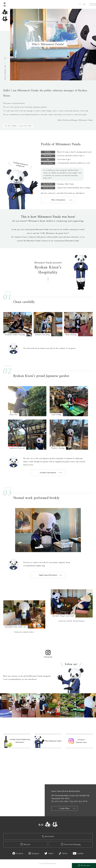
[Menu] (93, 4)
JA (84, 4)
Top (5, 58)
